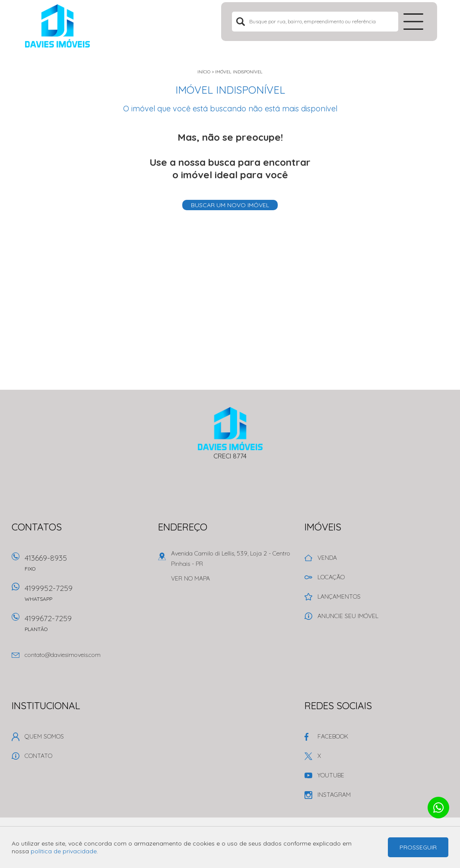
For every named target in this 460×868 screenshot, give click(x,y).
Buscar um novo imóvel (230, 205)
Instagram (334, 795)
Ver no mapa (190, 578)
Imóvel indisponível (239, 72)
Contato (38, 756)
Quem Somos (44, 736)
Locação (331, 577)
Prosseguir (418, 847)
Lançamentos (339, 597)
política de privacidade (64, 851)
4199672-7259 (86, 626)
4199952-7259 (86, 596)
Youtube (331, 775)
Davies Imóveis (230, 429)
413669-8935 (86, 566)
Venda (327, 558)
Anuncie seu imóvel (348, 616)
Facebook (333, 736)
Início (204, 72)
